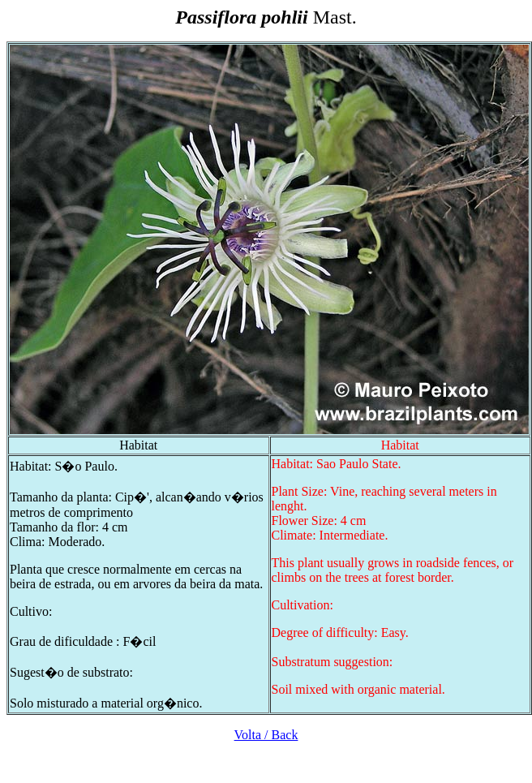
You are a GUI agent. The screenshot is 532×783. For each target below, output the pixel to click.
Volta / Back (266, 735)
